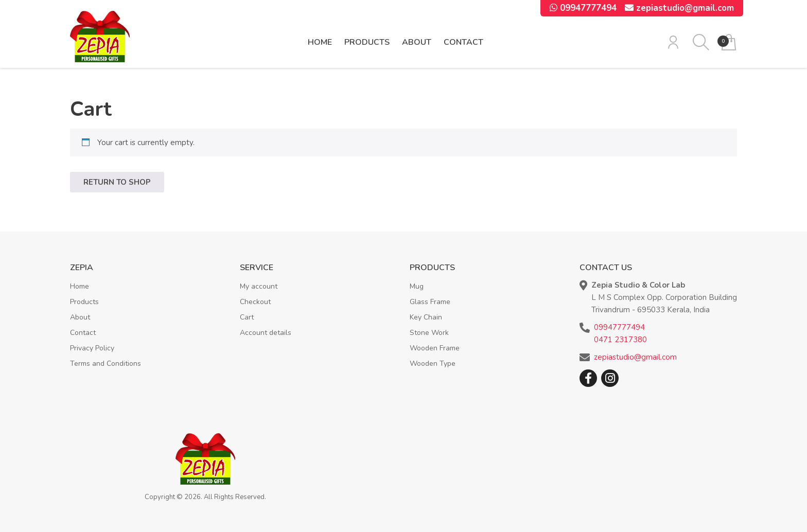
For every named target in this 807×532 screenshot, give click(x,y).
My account (259, 286)
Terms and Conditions (106, 363)
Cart (247, 317)
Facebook (588, 378)
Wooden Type (433, 363)
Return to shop (117, 182)
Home (320, 42)
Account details (266, 333)
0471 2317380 (620, 340)
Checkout (255, 302)
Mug (417, 286)
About (417, 42)
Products (367, 42)
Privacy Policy (92, 348)
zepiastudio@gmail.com (679, 8)
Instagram (610, 378)
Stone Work (429, 333)
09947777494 (583, 8)
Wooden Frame (435, 348)
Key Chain (426, 317)
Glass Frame (430, 302)
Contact (463, 42)
